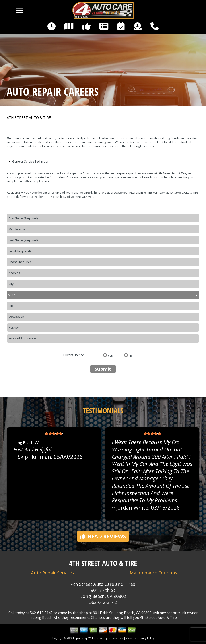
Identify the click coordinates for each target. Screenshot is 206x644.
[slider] (54, 434)
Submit (103, 369)
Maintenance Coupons (153, 573)
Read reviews (103, 536)
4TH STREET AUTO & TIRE (29, 118)
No (131, 355)
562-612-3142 (103, 602)
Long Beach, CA (26, 443)
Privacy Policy (146, 638)
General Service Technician (31, 161)
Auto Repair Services (53, 573)
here (97, 193)
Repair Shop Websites (86, 638)
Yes (110, 355)
